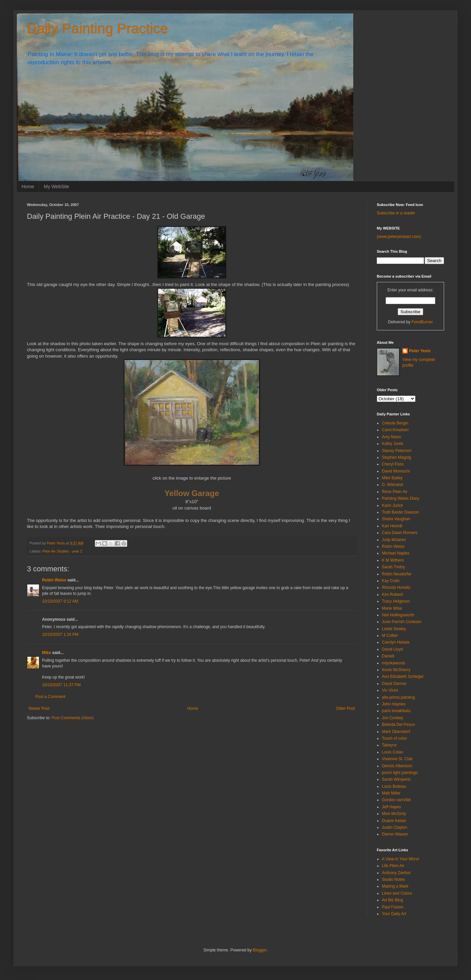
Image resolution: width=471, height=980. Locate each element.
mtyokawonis (393, 663)
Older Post (345, 708)
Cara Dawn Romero (400, 533)
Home (28, 187)
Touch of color (394, 738)
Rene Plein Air (395, 492)
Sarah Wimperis (396, 779)
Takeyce (389, 745)
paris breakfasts (396, 711)
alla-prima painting (398, 697)
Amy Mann (391, 437)
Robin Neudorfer (397, 574)
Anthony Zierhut (396, 873)
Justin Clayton (394, 827)
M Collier (390, 636)
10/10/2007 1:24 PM (60, 635)
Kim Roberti (392, 595)
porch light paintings (400, 773)
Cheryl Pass (393, 464)
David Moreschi (396, 471)
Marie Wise (392, 608)
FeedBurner (422, 322)
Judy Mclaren (394, 540)
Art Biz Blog (392, 900)
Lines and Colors (397, 893)
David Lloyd (392, 649)
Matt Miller (391, 793)
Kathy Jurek (392, 444)
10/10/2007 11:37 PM (61, 685)
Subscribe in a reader (396, 213)
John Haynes (394, 704)
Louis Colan (392, 752)
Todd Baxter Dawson (401, 512)
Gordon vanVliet (396, 800)
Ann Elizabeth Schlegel (403, 677)
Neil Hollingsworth (398, 615)
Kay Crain (391, 581)
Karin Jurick (392, 505)
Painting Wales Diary (401, 498)
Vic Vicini (390, 690)
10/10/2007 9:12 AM (60, 601)
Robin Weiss (54, 580)
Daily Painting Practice (98, 29)
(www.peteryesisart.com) (399, 237)
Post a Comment (50, 697)
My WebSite (56, 187)
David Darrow (394, 684)
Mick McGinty (394, 814)
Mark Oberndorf (396, 732)
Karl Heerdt (392, 526)
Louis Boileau (394, 786)
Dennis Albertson (397, 766)
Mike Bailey (392, 478)
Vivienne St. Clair (397, 759)
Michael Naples (396, 553)
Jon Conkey (392, 718)
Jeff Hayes (391, 807)
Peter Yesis (420, 351)
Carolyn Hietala (396, 642)
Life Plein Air (393, 866)
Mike (47, 653)
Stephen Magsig (396, 457)
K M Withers (393, 560)
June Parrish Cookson (402, 622)
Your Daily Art (394, 914)
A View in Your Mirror (401, 859)
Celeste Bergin (395, 423)
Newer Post (39, 708)
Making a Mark (395, 886)
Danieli (388, 656)
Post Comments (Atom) (73, 718)
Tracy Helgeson (396, 601)
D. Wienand (392, 485)
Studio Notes (393, 880)
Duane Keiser (394, 821)
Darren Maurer (395, 834)
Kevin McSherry (396, 670)
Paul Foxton (393, 907)
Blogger (260, 950)
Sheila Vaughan (396, 519)
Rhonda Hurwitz (396, 587)
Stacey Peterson (397, 451)
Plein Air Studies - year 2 (62, 551)
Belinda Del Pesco (398, 725)
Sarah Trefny (393, 567)
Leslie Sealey (394, 629)
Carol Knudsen (395, 430)
